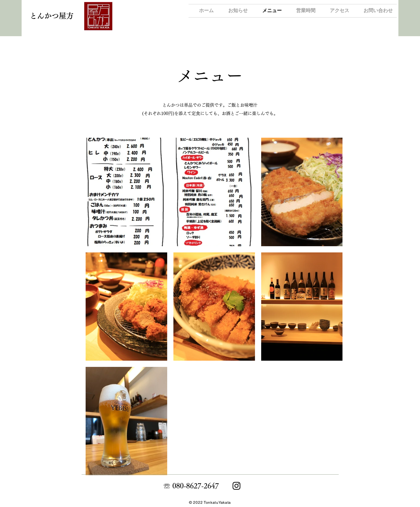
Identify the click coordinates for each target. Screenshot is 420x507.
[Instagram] (236, 486)
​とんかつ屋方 (52, 16)
